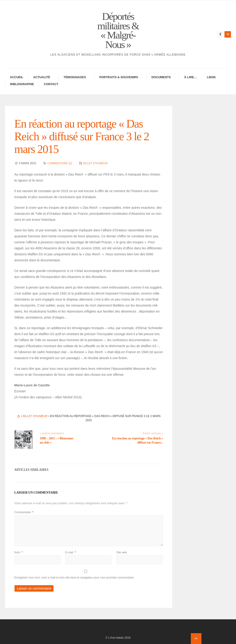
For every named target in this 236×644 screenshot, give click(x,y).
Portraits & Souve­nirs (119, 77)
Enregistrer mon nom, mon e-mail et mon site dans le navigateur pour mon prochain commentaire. (74, 578)
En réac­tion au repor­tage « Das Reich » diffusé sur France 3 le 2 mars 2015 (82, 136)
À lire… (191, 77)
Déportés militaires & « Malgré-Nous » (118, 30)
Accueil (17, 77)
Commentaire (24, 512)
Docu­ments (161, 77)
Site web (122, 552)
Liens (211, 77)
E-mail (70, 552)
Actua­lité (42, 77)
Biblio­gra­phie (22, 84)
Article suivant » (153, 433)
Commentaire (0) (60, 163)
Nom (18, 552)
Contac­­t (51, 84)
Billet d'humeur (96, 163)
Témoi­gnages (75, 77)
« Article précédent (52, 433)
